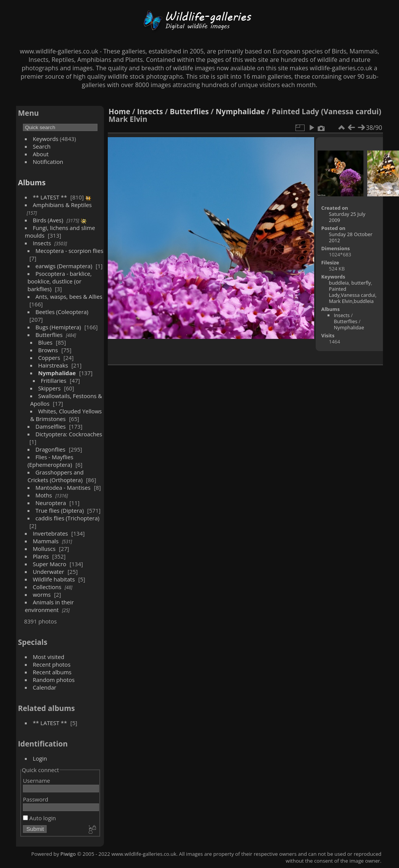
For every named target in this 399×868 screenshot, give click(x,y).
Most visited (49, 657)
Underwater (49, 572)
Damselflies (51, 426)
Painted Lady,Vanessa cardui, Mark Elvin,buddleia (353, 295)
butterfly (361, 283)
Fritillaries (54, 381)
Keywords (46, 139)
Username (36, 781)
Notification (48, 162)
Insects (42, 243)
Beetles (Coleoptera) (62, 312)
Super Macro (50, 564)
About (41, 154)
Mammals (46, 541)
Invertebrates (50, 533)
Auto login (39, 818)
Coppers (49, 358)
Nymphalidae (57, 373)
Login (40, 758)
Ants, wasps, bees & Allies (69, 296)
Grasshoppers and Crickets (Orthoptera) (56, 476)
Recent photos (52, 664)
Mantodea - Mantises (63, 487)
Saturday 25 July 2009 (347, 217)
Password (36, 799)
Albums (32, 182)
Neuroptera (51, 503)
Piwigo (68, 854)
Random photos (54, 680)
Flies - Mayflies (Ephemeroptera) (50, 461)
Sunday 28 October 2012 (351, 237)
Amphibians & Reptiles (62, 205)
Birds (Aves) (48, 220)
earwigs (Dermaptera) (64, 266)
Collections (47, 587)
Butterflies (49, 335)
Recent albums (52, 672)
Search (42, 146)
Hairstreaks (53, 365)
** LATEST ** (50, 197)
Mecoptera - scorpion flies (70, 251)
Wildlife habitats (54, 579)
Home (119, 111)
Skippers (49, 388)
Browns (48, 350)
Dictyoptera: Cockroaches (69, 434)
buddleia (339, 283)
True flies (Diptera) (60, 510)
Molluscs (44, 549)
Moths (44, 495)
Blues (45, 342)
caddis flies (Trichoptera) (67, 518)
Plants (41, 556)
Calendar (45, 687)
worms (42, 594)
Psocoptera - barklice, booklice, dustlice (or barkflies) (60, 281)
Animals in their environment (49, 606)
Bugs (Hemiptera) (58, 327)
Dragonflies (50, 449)
